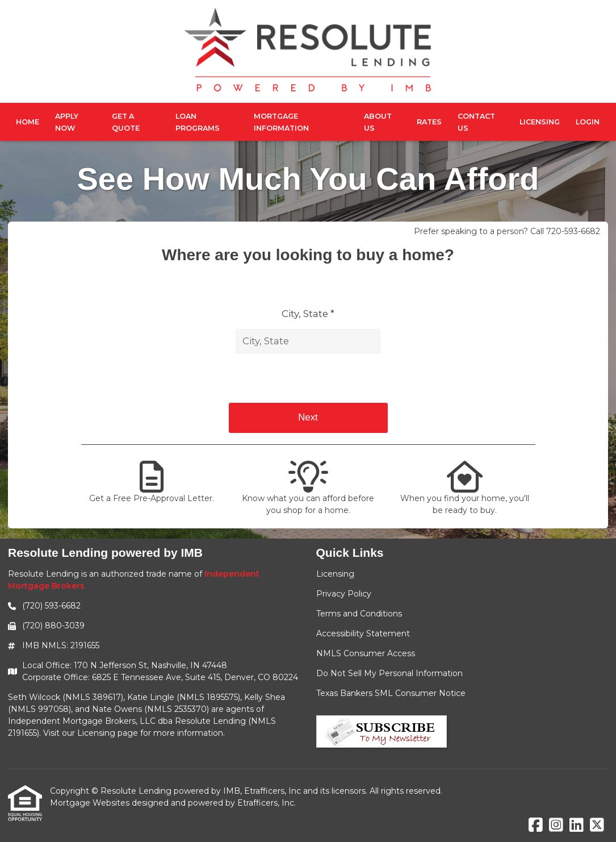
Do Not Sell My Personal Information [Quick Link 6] (389, 673)
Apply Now (67, 122)
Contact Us (476, 122)
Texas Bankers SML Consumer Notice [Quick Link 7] (391, 693)
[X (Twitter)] (597, 826)
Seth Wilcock (34, 697)
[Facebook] (536, 826)
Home (28, 122)
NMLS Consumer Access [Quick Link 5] (366, 653)
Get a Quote (126, 122)
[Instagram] (556, 826)
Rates (429, 122)
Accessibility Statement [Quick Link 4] (363, 633)
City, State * (308, 314)
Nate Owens (117, 709)
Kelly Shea (265, 697)
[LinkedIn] (577, 826)
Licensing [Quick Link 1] (335, 574)
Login (588, 122)
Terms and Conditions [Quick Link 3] (359, 614)
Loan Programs (198, 122)
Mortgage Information (281, 122)
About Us (378, 122)
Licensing (540, 122)
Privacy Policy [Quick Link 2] (344, 594)
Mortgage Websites (91, 803)
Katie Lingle (151, 697)
